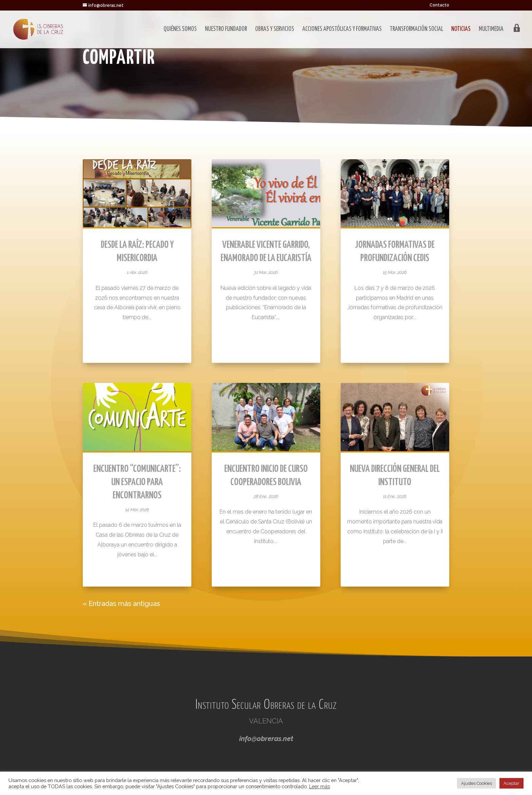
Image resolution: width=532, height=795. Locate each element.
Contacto (439, 5)
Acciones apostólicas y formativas (342, 30)
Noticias (461, 30)
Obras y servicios (275, 30)
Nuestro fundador (226, 30)
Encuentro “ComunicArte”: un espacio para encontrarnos (137, 482)
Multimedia (491, 30)
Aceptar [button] (511, 783)
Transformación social (416, 30)
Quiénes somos (180, 30)
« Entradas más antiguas (121, 604)
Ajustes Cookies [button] (477, 783)
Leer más (319, 786)
